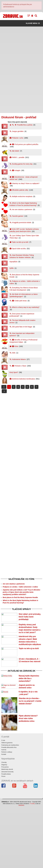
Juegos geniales (17, 131)
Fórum (3, 838)
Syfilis (12, 268)
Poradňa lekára (6, 836)
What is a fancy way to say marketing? (24, 307)
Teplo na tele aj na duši (19, 242)
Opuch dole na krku (18, 249)
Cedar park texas (18, 301)
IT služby (32, 865)
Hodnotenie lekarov (18, 359)
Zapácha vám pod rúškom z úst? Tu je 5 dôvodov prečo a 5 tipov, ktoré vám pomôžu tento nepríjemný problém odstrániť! (21, 592)
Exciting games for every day (21, 164)
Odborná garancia (7, 804)
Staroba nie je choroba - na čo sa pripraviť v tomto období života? (30, 763)
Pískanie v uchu (17, 138)
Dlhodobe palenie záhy (19, 190)
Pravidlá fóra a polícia (21, 125)
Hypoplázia (14, 262)
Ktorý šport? (14, 372)
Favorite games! (17, 216)
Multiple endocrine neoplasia (21, 196)
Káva (14, 346)
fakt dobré (15, 151)
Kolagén (15, 170)
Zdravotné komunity (7, 833)
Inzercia (4, 811)
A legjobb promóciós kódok (21, 223)
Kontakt (4, 816)
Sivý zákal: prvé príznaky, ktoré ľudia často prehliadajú (30, 617)
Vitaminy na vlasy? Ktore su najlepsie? (24, 183)
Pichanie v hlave (18, 366)
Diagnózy (4, 826)
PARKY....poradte (17, 157)
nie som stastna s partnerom (21, 209)
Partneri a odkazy (7, 814)
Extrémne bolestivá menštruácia (22, 379)
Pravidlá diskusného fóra (9, 809)
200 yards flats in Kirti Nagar (21, 327)
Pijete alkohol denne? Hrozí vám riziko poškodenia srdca (28, 780)
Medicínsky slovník (7, 831)
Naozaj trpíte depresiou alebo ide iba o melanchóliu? (29, 710)
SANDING (21, 867)
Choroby (4, 824)
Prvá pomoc (5, 829)
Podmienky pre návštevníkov (10, 807)
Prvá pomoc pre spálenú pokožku (24, 144)
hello (13, 353)
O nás (3, 802)
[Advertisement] (21, 48)
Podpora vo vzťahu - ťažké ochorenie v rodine (20, 587)
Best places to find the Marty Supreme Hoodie (20, 597)
